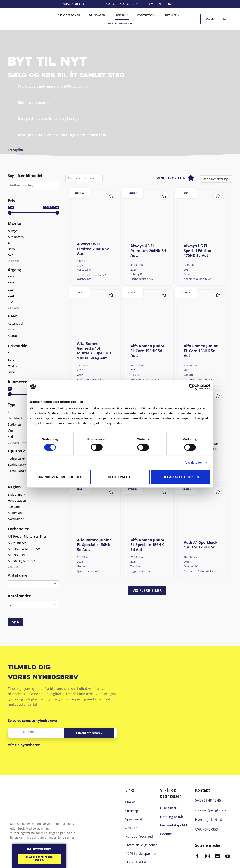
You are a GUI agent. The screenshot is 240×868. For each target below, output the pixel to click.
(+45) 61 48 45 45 (208, 800)
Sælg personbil (69, 15)
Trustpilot (16, 150)
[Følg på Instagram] (207, 857)
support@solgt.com (210, 810)
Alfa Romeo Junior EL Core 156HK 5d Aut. (147, 351)
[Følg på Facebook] (197, 857)
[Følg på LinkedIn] (217, 857)
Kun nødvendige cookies (60, 477)
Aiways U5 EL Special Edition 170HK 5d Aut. (197, 251)
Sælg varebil (98, 15)
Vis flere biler (147, 590)
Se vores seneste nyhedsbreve (32, 721)
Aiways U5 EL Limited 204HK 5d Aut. (93, 249)
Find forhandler (120, 23)
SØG (16, 622)
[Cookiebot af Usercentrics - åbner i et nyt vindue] (192, 387)
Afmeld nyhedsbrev (24, 745)
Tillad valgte (120, 477)
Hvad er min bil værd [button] (39, 859)
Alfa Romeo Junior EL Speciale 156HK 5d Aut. (94, 545)
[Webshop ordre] (216, 179)
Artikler (172, 15)
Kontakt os (147, 15)
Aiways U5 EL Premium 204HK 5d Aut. (148, 251)
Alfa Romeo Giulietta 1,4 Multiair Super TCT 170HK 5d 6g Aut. (94, 351)
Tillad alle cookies (181, 477)
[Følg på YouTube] (228, 857)
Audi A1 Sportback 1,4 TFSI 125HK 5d (201, 545)
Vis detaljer (194, 462)
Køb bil (122, 15)
